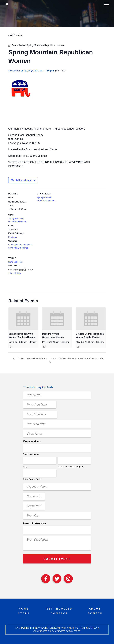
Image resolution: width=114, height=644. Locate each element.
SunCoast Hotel (16, 262)
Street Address (31, 454)
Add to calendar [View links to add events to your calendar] (24, 180)
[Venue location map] (52, 273)
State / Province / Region (71, 466)
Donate (95, 613)
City (25, 466)
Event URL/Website (35, 523)
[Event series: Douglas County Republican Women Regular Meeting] (78, 347)
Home (24, 609)
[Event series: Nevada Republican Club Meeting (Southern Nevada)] (11, 347)
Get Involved (59, 609)
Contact (59, 613)
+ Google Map (15, 273)
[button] (106, 4)
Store (24, 613)
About (95, 609)
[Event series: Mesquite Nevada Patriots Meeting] (44, 347)
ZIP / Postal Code (32, 479)
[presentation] (23, 319)
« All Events (15, 35)
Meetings (13, 237)
